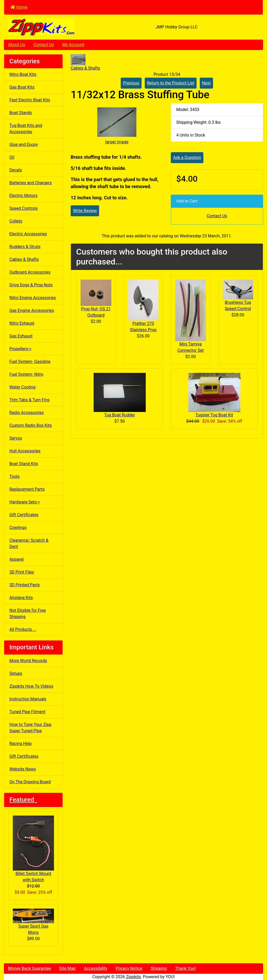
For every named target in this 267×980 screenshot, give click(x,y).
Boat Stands (21, 113)
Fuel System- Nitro (26, 374)
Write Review (85, 211)
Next (206, 83)
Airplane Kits (21, 598)
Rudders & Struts (25, 247)
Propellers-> (20, 349)
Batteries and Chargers (31, 183)
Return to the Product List (171, 83)
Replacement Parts (27, 489)
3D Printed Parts (25, 585)
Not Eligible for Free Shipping (28, 614)
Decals (16, 170)
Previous (131, 83)
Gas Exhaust (21, 336)
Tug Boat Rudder (119, 415)
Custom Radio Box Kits (31, 425)
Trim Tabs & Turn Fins (29, 400)
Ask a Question (187, 158)
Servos (16, 438)
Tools (14, 476)
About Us (17, 45)
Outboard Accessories (30, 272)
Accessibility (96, 968)
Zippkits (133, 977)
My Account (73, 45)
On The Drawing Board (30, 782)
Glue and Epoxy (24, 144)
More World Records (28, 661)
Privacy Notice (129, 968)
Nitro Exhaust (22, 323)
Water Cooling (22, 387)
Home (19, 7)
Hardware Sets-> (25, 502)
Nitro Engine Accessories (33, 298)
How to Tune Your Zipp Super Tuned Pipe (30, 728)
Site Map (67, 968)
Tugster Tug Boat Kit (214, 415)
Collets (16, 221)
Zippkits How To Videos (31, 686)
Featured (23, 800)
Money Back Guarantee (29, 968)
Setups (16, 673)
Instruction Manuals (28, 699)
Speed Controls (24, 208)
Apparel (17, 559)
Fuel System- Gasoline (30, 362)
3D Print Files (22, 572)
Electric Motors (23, 196)
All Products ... (23, 629)
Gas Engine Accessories (32, 310)
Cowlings (18, 528)
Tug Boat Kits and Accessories (26, 129)
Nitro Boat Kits (23, 74)
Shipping (159, 968)
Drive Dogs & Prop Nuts (31, 285)
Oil (12, 157)
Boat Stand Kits (24, 464)
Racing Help (20, 744)
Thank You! (186, 968)
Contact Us (44, 45)
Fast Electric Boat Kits (30, 100)
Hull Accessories (25, 451)
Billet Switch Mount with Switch (33, 849)
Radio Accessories (27, 413)
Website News (23, 769)
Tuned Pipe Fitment (27, 712)
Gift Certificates (24, 515)
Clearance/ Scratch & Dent (29, 543)
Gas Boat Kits (22, 87)
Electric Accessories (28, 234)
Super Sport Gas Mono (33, 922)
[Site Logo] (47, 27)
